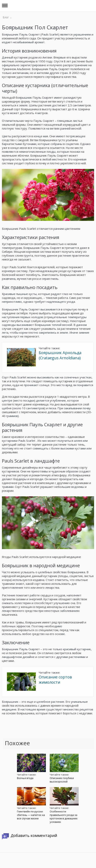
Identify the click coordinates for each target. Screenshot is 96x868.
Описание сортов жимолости (55, 680)
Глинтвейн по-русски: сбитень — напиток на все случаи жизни (31, 815)
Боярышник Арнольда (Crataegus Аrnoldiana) (60, 355)
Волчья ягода (25, 778)
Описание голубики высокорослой (62, 780)
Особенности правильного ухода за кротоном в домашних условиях (64, 817)
